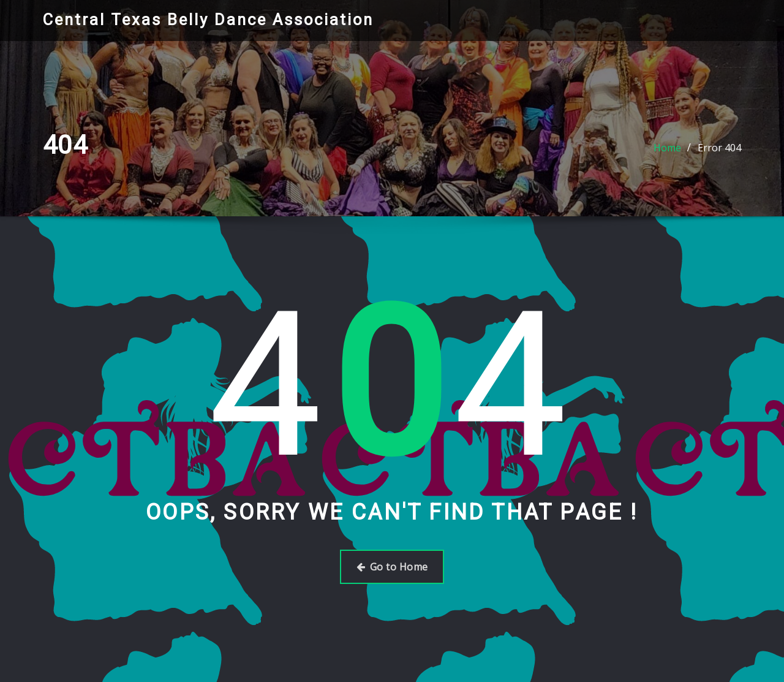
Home (667, 148)
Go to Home (392, 567)
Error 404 (719, 148)
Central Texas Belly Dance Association (208, 20)
